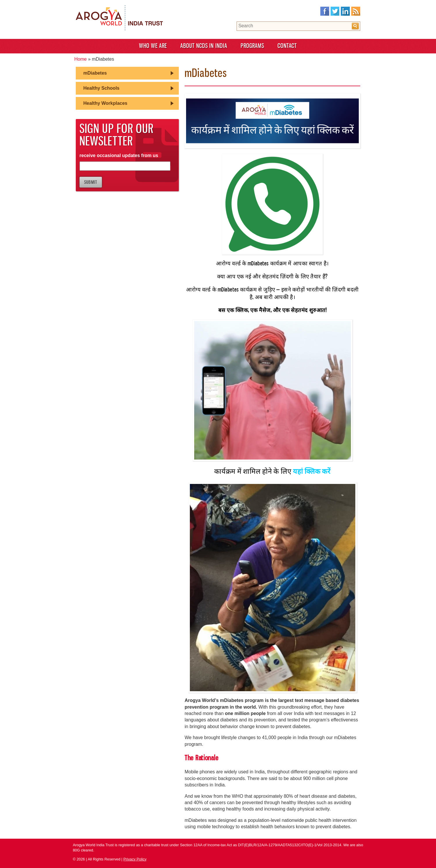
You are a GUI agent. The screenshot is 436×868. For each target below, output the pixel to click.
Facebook (325, 11)
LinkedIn (345, 11)
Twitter (335, 11)
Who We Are (153, 46)
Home (81, 59)
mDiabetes (95, 73)
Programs (252, 46)
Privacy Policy (135, 859)
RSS (356, 11)
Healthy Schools (101, 88)
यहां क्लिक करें (312, 472)
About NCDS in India (204, 46)
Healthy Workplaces (105, 103)
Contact (287, 46)
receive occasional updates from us (119, 155)
